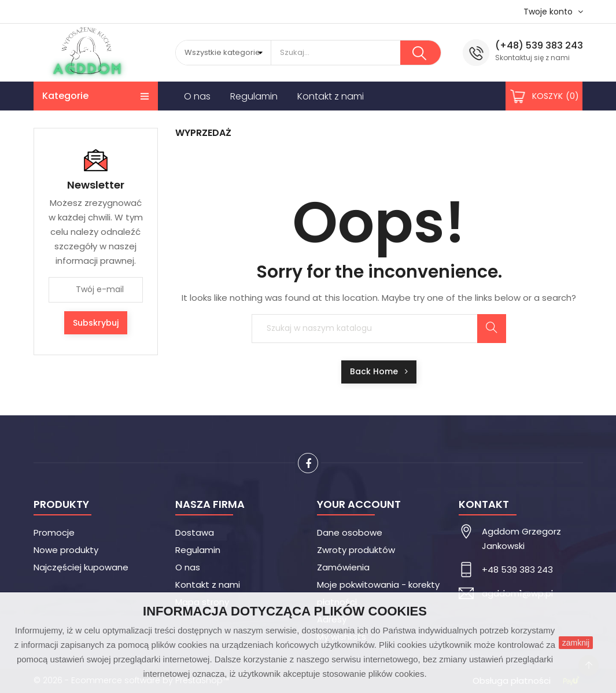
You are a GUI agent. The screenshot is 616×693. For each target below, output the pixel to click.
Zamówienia (343, 567)
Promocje (54, 532)
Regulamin (198, 550)
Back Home (379, 371)
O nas (188, 567)
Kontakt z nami (208, 585)
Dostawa (195, 532)
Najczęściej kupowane (81, 567)
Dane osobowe (350, 532)
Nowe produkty (66, 550)
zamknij (576, 643)
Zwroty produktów (356, 550)
